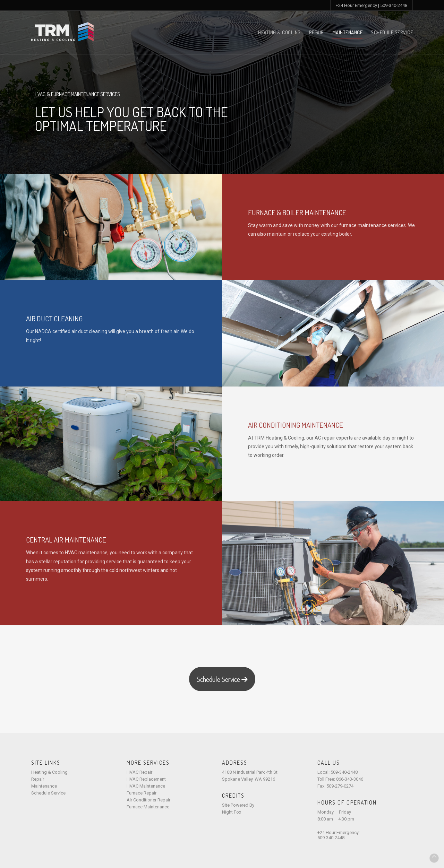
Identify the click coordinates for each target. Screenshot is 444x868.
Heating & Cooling (279, 32)
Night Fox (232, 812)
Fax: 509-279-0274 (335, 786)
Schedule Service (392, 32)
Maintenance (348, 32)
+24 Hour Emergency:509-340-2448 (339, 835)
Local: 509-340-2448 (338, 772)
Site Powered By (238, 805)
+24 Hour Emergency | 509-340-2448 (372, 5)
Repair (317, 32)
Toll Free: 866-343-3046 (340, 779)
